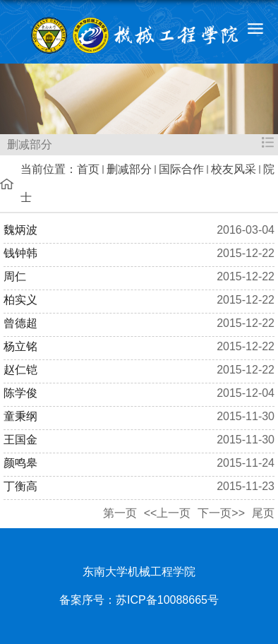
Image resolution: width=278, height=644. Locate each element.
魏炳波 (20, 230)
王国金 (20, 440)
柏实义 (20, 300)
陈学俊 (20, 393)
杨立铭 (20, 346)
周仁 (15, 276)
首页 (88, 169)
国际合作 (181, 169)
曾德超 (20, 323)
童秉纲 (20, 416)
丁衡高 (20, 486)
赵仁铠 (20, 370)
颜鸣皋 (20, 463)
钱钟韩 (20, 253)
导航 (255, 28)
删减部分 (129, 169)
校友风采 (234, 169)
